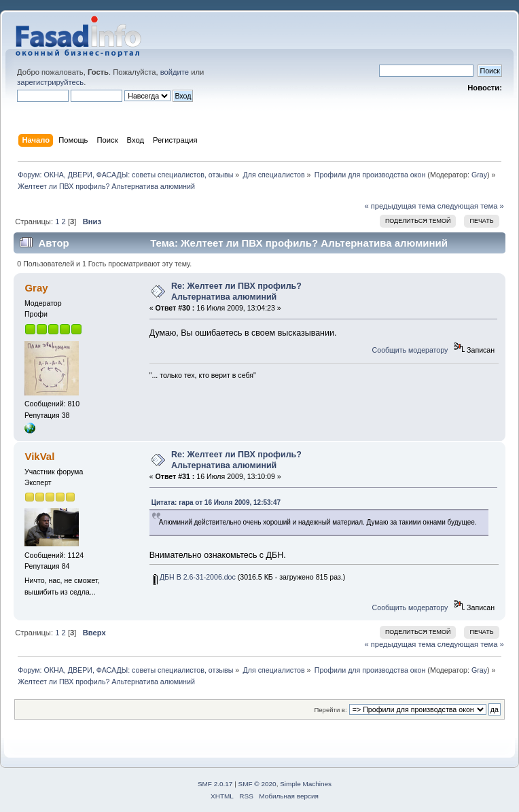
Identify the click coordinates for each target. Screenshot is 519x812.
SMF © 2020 (257, 784)
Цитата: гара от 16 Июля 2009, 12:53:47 (216, 502)
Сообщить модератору (410, 350)
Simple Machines (306, 784)
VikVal (39, 456)
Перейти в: (330, 710)
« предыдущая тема (399, 206)
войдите (175, 72)
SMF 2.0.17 (215, 784)
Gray (479, 175)
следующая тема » (471, 206)
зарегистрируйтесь (50, 82)
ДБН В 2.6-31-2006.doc (194, 577)
